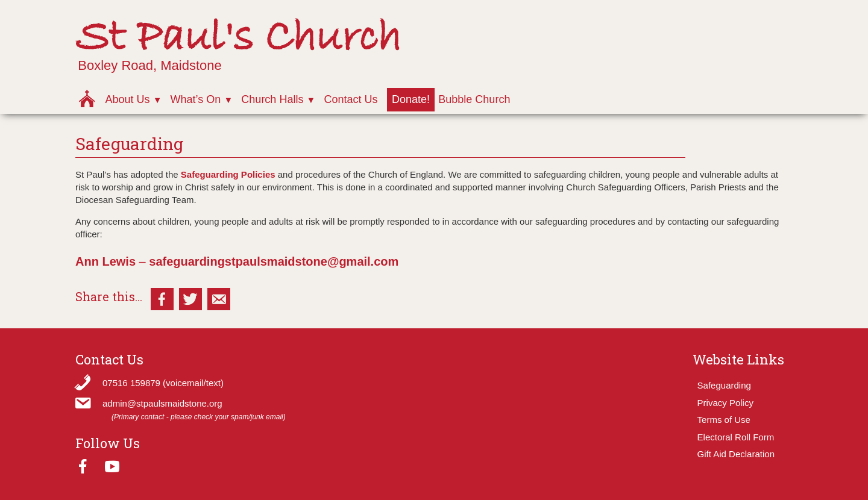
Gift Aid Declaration (736, 454)
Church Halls (272, 99)
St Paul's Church (238, 38)
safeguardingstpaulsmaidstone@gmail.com (274, 261)
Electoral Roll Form (736, 437)
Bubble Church (474, 99)
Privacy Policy (725, 403)
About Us (127, 99)
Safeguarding (724, 385)
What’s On (196, 99)
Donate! (411, 99)
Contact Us (351, 99)
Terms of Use (724, 420)
